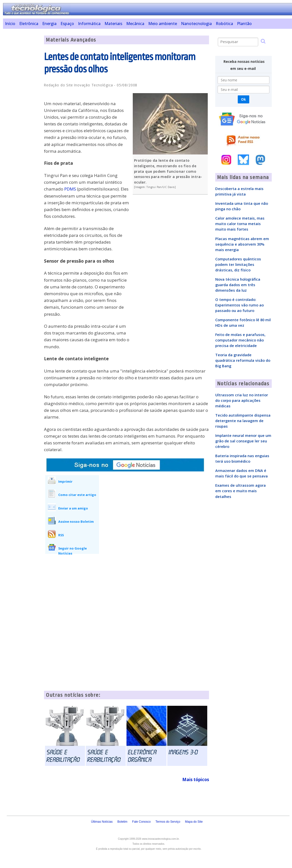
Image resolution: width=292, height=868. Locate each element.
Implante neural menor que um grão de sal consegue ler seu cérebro (243, 441)
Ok (243, 99)
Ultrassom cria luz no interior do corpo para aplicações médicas (242, 400)
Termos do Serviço (168, 822)
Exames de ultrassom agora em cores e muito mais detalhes (240, 491)
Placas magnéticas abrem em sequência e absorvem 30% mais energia (242, 244)
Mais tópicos (196, 779)
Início (10, 24)
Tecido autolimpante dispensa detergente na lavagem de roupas (243, 421)
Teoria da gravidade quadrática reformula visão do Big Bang (243, 360)
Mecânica (135, 24)
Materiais (113, 24)
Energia (49, 24)
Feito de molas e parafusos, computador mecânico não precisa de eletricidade (240, 340)
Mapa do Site (194, 822)
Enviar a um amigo (73, 508)
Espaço (67, 24)
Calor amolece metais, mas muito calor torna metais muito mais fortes (240, 224)
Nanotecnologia (196, 24)
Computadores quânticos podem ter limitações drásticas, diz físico (238, 264)
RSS (61, 535)
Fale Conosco (141, 822)
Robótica (224, 24)
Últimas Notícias (102, 822)
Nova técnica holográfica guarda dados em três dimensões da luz (238, 285)
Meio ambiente (163, 24)
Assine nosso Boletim (76, 522)
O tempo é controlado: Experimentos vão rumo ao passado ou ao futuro (239, 305)
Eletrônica (29, 24)
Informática (89, 24)
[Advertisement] (22, 111)
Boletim (122, 822)
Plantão (244, 24)
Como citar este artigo (77, 495)
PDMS (70, 189)
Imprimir (65, 481)
